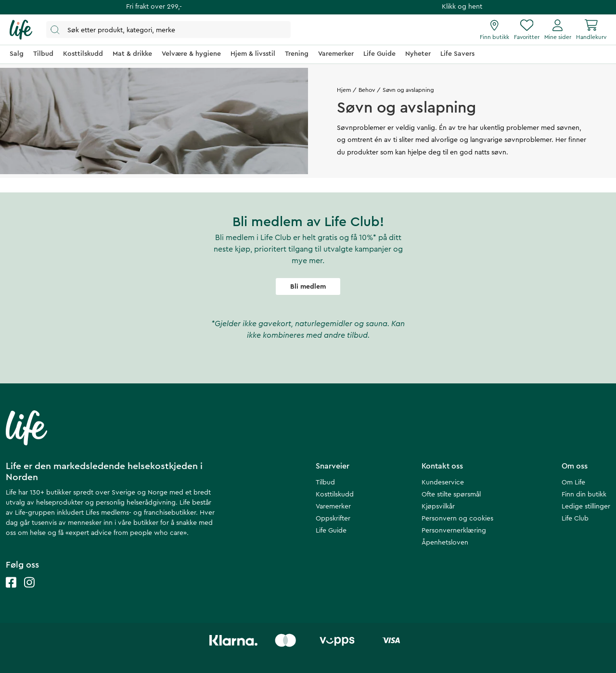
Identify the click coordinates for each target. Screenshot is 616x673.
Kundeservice (443, 483)
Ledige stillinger (586, 507)
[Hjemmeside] (21, 30)
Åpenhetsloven (445, 543)
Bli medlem (308, 287)
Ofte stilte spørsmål (451, 495)
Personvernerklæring (454, 531)
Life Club (575, 519)
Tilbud (325, 483)
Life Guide (331, 531)
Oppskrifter (333, 519)
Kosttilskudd (335, 495)
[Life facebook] (11, 592)
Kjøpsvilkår (438, 507)
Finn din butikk (584, 495)
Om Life (573, 483)
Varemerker (333, 507)
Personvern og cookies (457, 519)
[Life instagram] (29, 592)
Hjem (344, 90)
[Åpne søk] (168, 30)
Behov (367, 90)
